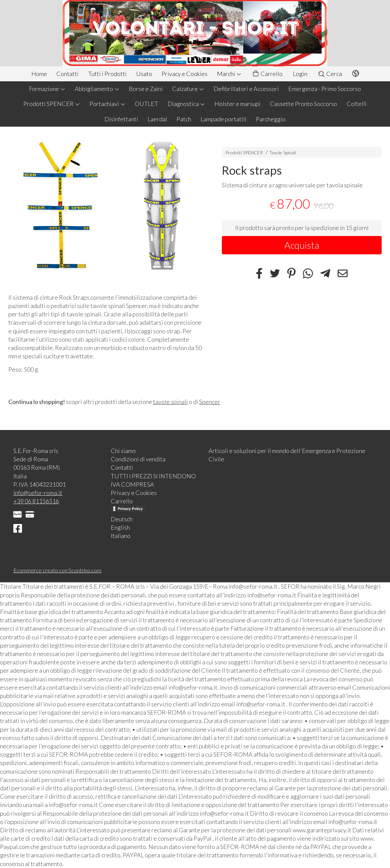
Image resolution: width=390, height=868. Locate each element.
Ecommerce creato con (57, 570)
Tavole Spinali (283, 152)
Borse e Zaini (146, 89)
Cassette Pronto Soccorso (304, 104)
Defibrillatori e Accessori (246, 89)
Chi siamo (123, 451)
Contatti (68, 74)
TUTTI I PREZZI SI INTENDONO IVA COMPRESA (153, 480)
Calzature (188, 89)
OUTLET (146, 104)
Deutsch (122, 519)
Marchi (229, 74)
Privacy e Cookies (184, 74)
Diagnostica (186, 104)
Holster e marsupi (238, 104)
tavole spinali (170, 402)
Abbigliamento (97, 89)
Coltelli (357, 104)
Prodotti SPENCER (52, 104)
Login (300, 74)
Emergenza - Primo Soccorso (325, 89)
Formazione (47, 89)
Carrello (267, 74)
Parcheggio (271, 119)
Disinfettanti (121, 119)
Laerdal (157, 119)
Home (39, 74)
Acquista (302, 245)
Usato (144, 74)
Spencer (210, 402)
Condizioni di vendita (138, 459)
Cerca (330, 74)
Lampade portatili (224, 119)
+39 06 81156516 (36, 501)
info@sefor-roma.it (38, 493)
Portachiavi (107, 104)
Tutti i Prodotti (107, 74)
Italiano (121, 536)
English (120, 527)
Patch (184, 119)
